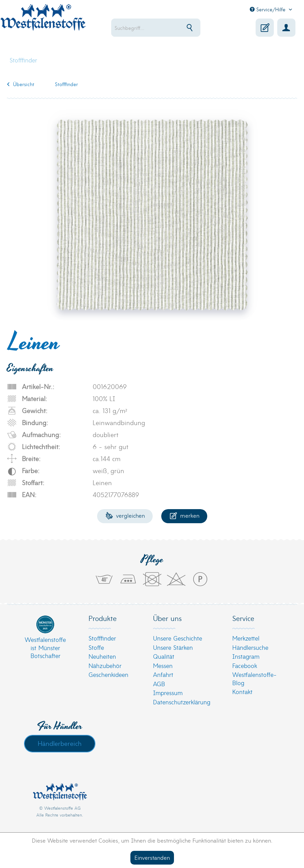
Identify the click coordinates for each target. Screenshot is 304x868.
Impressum (168, 693)
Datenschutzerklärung (182, 702)
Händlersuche (250, 647)
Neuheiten (102, 656)
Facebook (245, 665)
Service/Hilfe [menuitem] (268, 9)
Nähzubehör (105, 665)
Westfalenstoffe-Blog (254, 678)
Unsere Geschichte (178, 638)
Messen (163, 665)
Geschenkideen (108, 674)
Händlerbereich (60, 743)
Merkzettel (246, 638)
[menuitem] (160, 28)
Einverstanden (152, 857)
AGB (159, 684)
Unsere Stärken (173, 647)
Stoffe (96, 647)
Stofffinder (102, 638)
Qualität (164, 656)
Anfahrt (163, 674)
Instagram (246, 656)
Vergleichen (125, 515)
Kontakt (242, 691)
